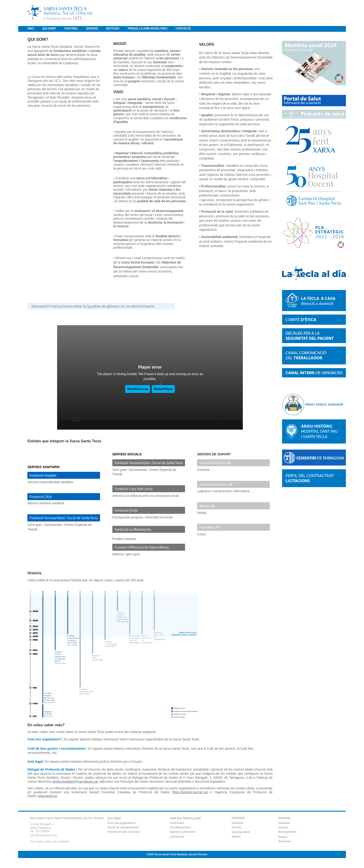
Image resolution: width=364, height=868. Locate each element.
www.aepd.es (47, 796)
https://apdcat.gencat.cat (190, 792)
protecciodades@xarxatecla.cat (75, 781)
